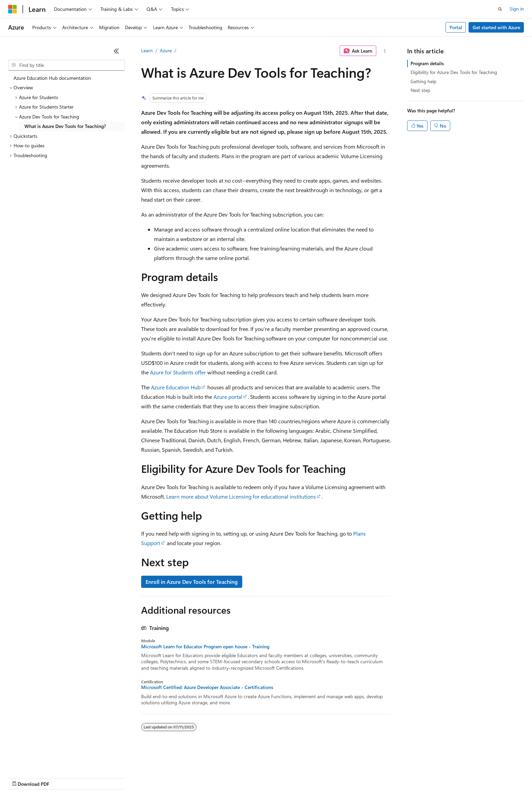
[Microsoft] (13, 9)
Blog (92, 777)
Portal (456, 27)
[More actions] (385, 51)
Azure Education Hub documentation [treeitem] (52, 78)
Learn (147, 50)
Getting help (423, 81)
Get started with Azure (496, 27)
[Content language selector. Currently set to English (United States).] (39, 761)
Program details (427, 63)
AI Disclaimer (22, 777)
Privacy (148, 777)
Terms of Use (248, 777)
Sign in (517, 9)
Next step (420, 90)
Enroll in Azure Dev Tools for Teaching (192, 582)
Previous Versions (62, 777)
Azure (166, 50)
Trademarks (281, 777)
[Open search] (500, 9)
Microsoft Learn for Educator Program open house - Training (205, 647)
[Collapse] (116, 51)
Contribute (121, 777)
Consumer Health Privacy (195, 777)
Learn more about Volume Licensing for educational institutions (241, 496)
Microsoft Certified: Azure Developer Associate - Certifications (207, 687)
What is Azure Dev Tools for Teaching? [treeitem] (65, 126)
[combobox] (66, 65)
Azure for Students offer (178, 372)
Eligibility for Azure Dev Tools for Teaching (454, 72)
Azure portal (228, 397)
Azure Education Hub (176, 387)
